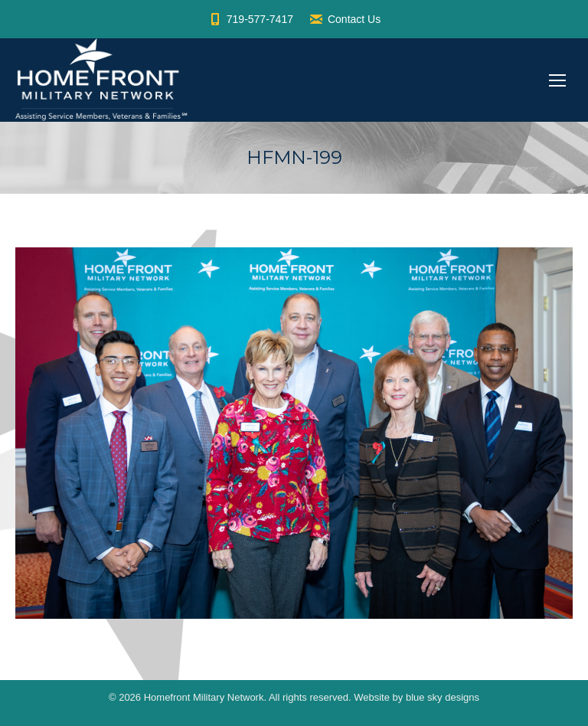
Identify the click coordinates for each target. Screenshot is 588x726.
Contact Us (345, 19)
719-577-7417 (250, 19)
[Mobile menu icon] (557, 80)
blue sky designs (443, 697)
